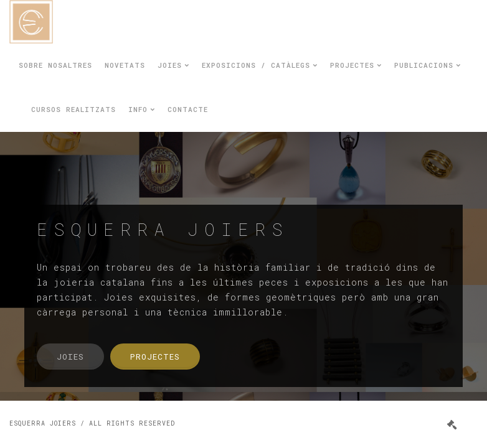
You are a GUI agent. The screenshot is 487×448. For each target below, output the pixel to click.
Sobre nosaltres (55, 65)
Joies (173, 65)
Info (142, 109)
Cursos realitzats (73, 109)
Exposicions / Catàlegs (260, 65)
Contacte (188, 109)
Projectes (356, 65)
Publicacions (428, 65)
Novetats (125, 65)
